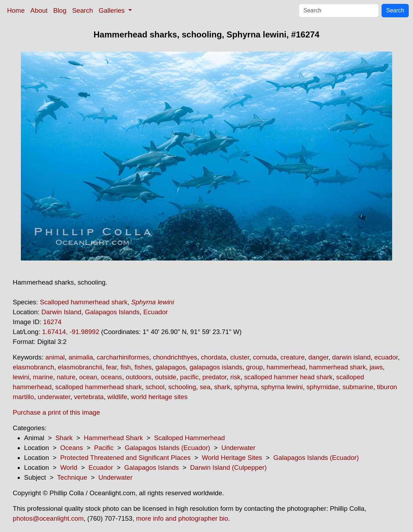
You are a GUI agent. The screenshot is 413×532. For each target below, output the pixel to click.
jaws (376, 367)
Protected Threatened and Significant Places (125, 458)
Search (83, 10)
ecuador (386, 357)
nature (66, 377)
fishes (143, 367)
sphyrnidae (323, 387)
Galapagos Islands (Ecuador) (168, 448)
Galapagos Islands (112, 312)
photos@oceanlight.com (48, 518)
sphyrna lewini (282, 387)
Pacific (104, 448)
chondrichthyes (175, 357)
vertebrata (89, 397)
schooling (182, 387)
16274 (52, 322)
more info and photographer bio (182, 518)
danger (318, 357)
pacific (189, 377)
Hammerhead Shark (113, 438)
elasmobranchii (80, 367)
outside (165, 377)
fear (111, 367)
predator (214, 377)
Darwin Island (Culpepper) (229, 467)
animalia (81, 357)
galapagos (170, 367)
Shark (64, 438)
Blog (60, 10)
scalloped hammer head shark (289, 377)
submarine (358, 387)
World (69, 467)
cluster (240, 357)
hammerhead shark (338, 367)
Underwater (238, 448)
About (39, 10)
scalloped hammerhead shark (98, 387)
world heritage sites (159, 397)
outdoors (139, 377)
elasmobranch (33, 367)
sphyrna (245, 387)
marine (43, 377)
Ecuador (156, 312)
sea (205, 387)
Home (16, 10)
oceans (111, 377)
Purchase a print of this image (56, 412)
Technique (72, 477)
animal (55, 357)
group (255, 367)
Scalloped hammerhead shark (84, 302)
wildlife (117, 397)
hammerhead (286, 367)
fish (126, 367)
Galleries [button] (113, 10)
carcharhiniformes (123, 357)
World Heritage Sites (232, 458)
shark (222, 387)
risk (235, 377)
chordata (214, 357)
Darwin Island (61, 312)
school (155, 387)
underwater (54, 397)
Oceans (71, 448)
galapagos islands (216, 367)
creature (292, 357)
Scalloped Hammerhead (190, 438)
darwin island (351, 357)
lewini (21, 377)
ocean (88, 377)
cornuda (265, 357)
